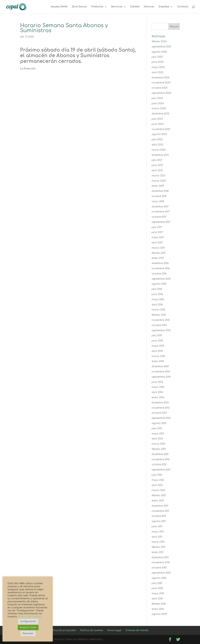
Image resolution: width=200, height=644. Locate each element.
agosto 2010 (159, 578)
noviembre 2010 (161, 562)
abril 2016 (157, 305)
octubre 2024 (159, 88)
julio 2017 (157, 227)
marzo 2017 (158, 248)
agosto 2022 (159, 134)
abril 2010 (157, 599)
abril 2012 (157, 485)
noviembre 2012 (161, 459)
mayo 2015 (158, 346)
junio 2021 (157, 165)
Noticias (149, 7)
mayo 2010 (158, 593)
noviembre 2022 (161, 129)
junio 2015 (157, 341)
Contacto (183, 7)
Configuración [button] (28, 621)
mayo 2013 (158, 434)
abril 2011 (157, 537)
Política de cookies (92, 630)
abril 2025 (158, 72)
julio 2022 (157, 139)
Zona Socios (79, 7)
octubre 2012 (159, 464)
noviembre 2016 (161, 268)
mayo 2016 (158, 299)
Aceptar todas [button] (28, 627)
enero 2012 (158, 501)
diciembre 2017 (160, 207)
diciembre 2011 (160, 506)
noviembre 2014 (161, 372)
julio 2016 (157, 289)
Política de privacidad (62, 630)
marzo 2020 (159, 181)
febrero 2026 (159, 41)
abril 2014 (157, 392)
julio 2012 (157, 475)
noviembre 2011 (160, 511)
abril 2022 (157, 145)
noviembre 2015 (161, 320)
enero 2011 (157, 552)
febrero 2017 (159, 253)
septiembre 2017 (161, 222)
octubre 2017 (159, 217)
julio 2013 (157, 428)
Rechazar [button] (28, 633)
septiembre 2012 (161, 470)
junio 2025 (158, 62)
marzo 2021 (158, 176)
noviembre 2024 (161, 83)
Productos (97, 7)
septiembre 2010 (161, 573)
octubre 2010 (159, 568)
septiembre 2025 (161, 47)
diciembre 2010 (160, 557)
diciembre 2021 (160, 155)
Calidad (135, 7)
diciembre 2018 (160, 191)
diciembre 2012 (160, 454)
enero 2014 (158, 397)
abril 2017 (157, 243)
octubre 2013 (159, 413)
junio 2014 (157, 382)
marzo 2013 (158, 444)
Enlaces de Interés (137, 630)
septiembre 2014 (161, 377)
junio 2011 (157, 526)
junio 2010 (157, 588)
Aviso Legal (114, 630)
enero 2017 (158, 258)
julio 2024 (157, 98)
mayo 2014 (158, 387)
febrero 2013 (159, 449)
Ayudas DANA (59, 7)
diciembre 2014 (160, 366)
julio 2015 (157, 335)
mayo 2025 (158, 67)
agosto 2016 (159, 284)
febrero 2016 (159, 315)
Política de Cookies (29, 617)
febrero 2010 (159, 604)
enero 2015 (158, 361)
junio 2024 (158, 103)
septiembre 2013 (161, 418)
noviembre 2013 (161, 408)
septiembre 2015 (161, 330)
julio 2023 (157, 119)
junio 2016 (157, 294)
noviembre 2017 (161, 212)
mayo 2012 (158, 480)
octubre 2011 (159, 516)
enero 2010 (158, 609)
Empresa (164, 7)
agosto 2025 (159, 52)
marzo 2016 (158, 310)
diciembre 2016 (160, 263)
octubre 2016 (159, 274)
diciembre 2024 (161, 78)
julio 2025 (157, 57)
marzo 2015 (158, 356)
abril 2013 (157, 439)
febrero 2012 (159, 495)
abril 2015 (157, 351)
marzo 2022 (159, 150)
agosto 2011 (159, 521)
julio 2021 (157, 160)
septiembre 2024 (161, 93)
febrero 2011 (158, 547)
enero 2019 (158, 186)
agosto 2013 (159, 423)
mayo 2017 (158, 237)
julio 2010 (157, 583)
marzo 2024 (159, 108)
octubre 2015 (159, 325)
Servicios (117, 7)
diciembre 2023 (161, 114)
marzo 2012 (158, 490)
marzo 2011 (158, 542)
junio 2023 (158, 124)
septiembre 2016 (161, 279)
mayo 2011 (158, 532)
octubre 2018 (159, 196)
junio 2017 (157, 232)
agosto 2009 (159, 614)
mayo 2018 (158, 201)
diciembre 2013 (160, 403)
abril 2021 (157, 170)
